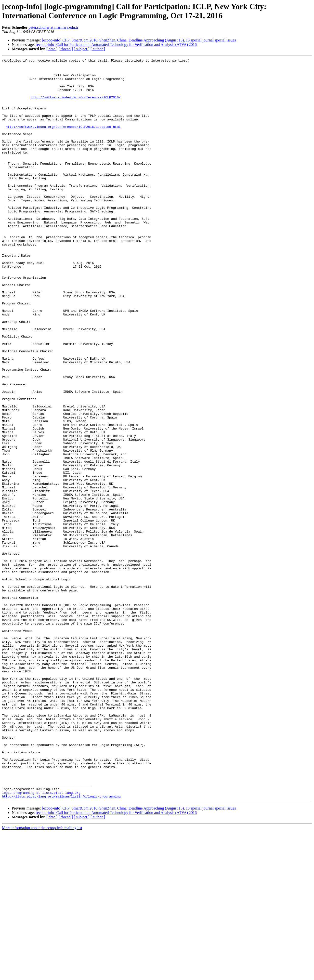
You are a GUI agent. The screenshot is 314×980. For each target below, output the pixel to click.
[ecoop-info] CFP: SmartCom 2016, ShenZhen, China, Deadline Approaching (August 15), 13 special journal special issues (139, 40)
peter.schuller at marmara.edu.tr (53, 27)
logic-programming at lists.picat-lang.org (41, 940)
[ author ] (98, 49)
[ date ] (52, 49)
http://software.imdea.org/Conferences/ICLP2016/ (76, 105)
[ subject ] (82, 49)
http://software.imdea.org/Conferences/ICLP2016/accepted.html (63, 141)
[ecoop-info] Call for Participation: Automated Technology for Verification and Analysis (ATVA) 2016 (116, 45)
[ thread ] (66, 49)
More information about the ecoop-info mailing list (42, 976)
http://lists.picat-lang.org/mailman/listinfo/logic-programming (61, 944)
